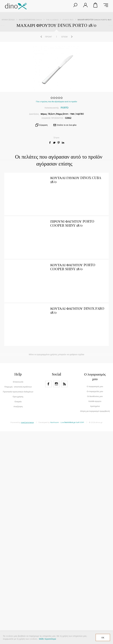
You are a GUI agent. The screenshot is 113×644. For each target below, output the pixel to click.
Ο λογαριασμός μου (95, 386)
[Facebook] (48, 384)
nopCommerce (27, 422)
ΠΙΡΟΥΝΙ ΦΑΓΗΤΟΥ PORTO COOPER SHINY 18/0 (72, 223)
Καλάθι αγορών (96, 5)
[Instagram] (56, 384)
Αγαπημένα (95, 406)
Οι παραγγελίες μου (95, 391)
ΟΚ (103, 638)
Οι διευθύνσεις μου (95, 396)
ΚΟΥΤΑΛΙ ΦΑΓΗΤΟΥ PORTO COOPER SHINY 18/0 (73, 267)
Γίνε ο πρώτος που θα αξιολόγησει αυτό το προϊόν (57, 102)
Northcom (55, 422)
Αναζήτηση (18, 406)
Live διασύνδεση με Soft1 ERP (72, 422)
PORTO (64, 108)
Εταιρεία (18, 402)
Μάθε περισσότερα (47, 639)
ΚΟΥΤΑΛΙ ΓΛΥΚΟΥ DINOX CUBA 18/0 (76, 180)
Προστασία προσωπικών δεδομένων (18, 392)
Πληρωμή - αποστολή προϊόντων (18, 387)
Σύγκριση (43, 125)
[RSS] (64, 384)
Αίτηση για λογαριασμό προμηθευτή (95, 411)
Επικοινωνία (18, 382)
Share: (57, 138)
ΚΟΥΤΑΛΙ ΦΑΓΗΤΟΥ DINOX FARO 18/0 (77, 310)
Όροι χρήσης (18, 397)
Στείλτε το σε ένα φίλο (67, 125)
